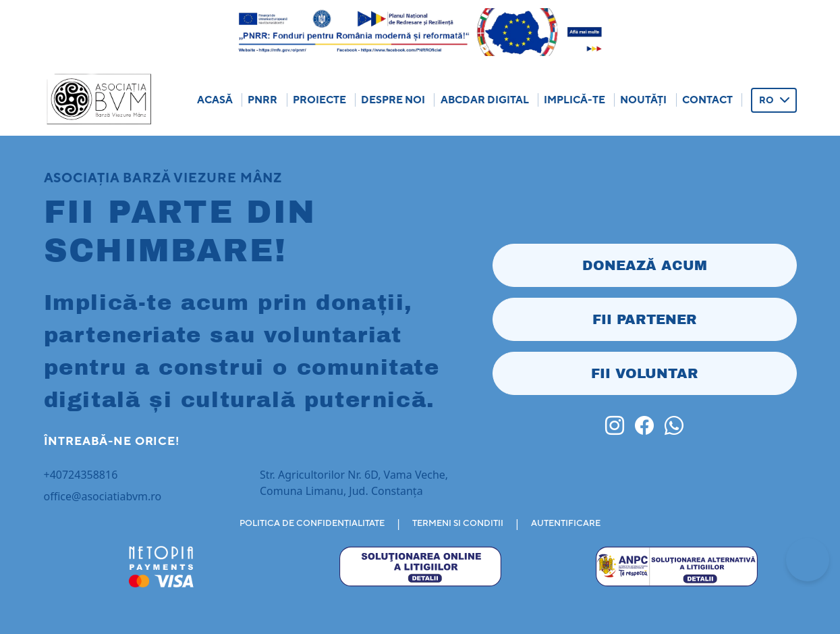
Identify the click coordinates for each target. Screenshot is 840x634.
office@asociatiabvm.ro (103, 496)
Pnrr (262, 100)
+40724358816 (81, 475)
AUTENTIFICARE (566, 523)
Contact (707, 100)
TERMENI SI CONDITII (458, 523)
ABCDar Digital (485, 100)
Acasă (215, 100)
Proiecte (319, 100)
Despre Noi (393, 100)
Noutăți (643, 100)
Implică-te (575, 100)
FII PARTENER (645, 319)
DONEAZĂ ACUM (645, 265)
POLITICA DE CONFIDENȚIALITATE (312, 523)
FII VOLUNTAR (645, 373)
